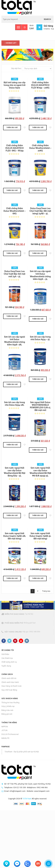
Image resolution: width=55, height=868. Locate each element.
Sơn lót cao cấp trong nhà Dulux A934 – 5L (40, 338)
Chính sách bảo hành (10, 682)
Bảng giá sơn (7, 714)
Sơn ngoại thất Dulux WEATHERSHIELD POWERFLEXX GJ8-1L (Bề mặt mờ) (40, 406)
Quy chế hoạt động (9, 690)
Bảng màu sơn (7, 710)
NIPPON (5, 727)
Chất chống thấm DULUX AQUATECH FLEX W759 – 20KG (40, 85)
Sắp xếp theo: (16, 68)
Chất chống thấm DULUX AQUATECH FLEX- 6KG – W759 (15, 148)
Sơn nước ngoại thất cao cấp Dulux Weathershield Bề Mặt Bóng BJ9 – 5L (15, 472)
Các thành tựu (7, 658)
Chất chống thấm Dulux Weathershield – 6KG (14, 211)
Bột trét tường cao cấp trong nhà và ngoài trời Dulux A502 (14, 85)
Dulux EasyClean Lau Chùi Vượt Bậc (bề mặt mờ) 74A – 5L (15, 274)
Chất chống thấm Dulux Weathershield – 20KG (40, 148)
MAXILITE (5, 738)
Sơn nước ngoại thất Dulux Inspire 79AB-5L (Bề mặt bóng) (40, 536)
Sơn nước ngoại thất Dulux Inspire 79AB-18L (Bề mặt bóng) (15, 536)
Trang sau (46, 591)
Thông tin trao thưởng (10, 703)
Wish (28, 27)
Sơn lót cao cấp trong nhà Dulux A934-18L (15, 404)
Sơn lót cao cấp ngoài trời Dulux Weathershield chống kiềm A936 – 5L (40, 275)
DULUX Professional (10, 734)
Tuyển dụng (6, 666)
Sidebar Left (10, 43)
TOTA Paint (27, 799)
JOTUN (4, 730)
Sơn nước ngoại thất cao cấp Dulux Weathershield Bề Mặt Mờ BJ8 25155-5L (40, 472)
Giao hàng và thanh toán (12, 686)
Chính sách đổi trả (9, 678)
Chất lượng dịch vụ (9, 662)
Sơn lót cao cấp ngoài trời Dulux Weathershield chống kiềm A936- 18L (14, 341)
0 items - (49, 29)
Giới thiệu (5, 654)
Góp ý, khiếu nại (8, 706)
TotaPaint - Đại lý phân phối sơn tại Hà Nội (22, 752)
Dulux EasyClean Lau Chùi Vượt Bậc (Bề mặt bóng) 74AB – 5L (40, 211)
